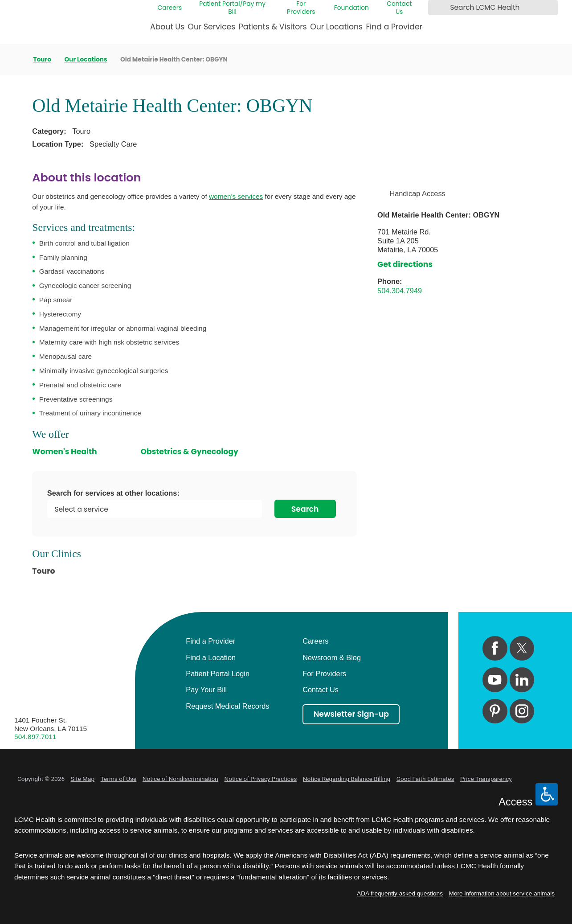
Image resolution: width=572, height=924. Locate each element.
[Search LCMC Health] (437, 8)
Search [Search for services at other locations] (305, 509)
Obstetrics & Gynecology (189, 452)
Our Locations (336, 27)
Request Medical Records (227, 706)
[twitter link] (522, 648)
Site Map (83, 779)
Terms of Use (119, 779)
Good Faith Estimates (425, 779)
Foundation (351, 8)
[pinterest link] (495, 711)
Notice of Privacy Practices (260, 779)
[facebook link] (495, 648)
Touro (42, 60)
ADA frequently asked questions (400, 893)
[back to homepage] (17, 60)
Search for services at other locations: (113, 493)
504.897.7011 (35, 737)
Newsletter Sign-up (351, 714)
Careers (170, 8)
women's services (236, 196)
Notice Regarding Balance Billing (347, 779)
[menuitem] (167, 30)
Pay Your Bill (206, 690)
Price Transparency (486, 779)
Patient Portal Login (218, 673)
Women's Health (64, 452)
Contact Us (399, 8)
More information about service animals (502, 893)
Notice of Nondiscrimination (180, 779)
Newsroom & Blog (332, 657)
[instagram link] (522, 711)
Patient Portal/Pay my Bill (232, 8)
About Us (167, 27)
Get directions (405, 264)
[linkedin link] (522, 680)
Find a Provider (394, 27)
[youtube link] (495, 680)
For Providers (301, 8)
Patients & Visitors (273, 27)
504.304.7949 (400, 291)
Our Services (211, 27)
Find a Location (211, 657)
